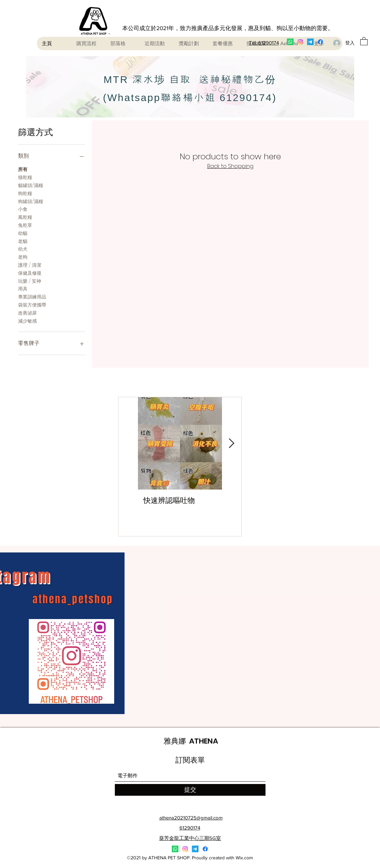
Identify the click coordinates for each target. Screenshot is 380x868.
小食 (23, 209)
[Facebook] (320, 42)
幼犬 (23, 249)
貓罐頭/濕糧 (31, 185)
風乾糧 (25, 217)
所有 (23, 169)
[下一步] (338, 87)
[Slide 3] (199, 102)
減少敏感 (27, 321)
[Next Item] (232, 444)
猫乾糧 (25, 177)
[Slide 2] (190, 102)
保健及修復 (30, 273)
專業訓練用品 (32, 297)
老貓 (23, 241)
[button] (364, 41)
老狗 (23, 257)
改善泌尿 (27, 313)
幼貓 (23, 233)
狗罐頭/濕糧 (31, 201)
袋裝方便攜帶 (32, 305)
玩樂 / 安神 (30, 281)
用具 (23, 289)
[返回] (43, 87)
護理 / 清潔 (30, 265)
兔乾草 (25, 225)
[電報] (310, 42)
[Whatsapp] (290, 42)
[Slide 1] (182, 102)
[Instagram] (300, 42)
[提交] (190, 790)
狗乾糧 (25, 193)
